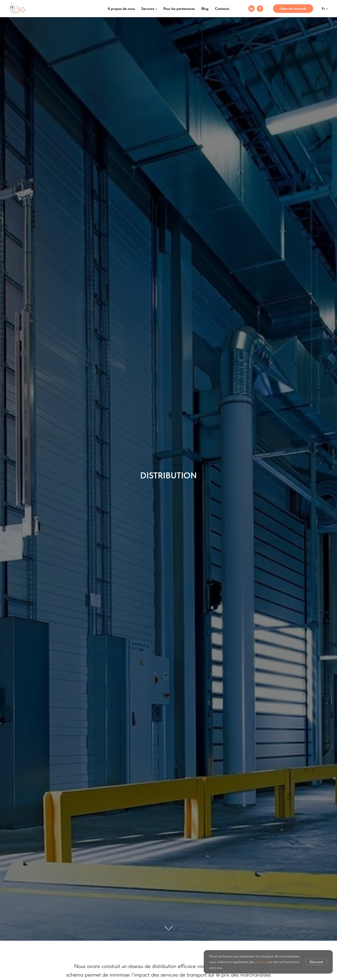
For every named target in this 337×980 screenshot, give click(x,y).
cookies (261, 962)
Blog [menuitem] (205, 9)
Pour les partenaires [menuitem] (179, 9)
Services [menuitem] (148, 9)
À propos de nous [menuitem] (121, 9)
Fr (323, 9)
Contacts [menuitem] (222, 9)
